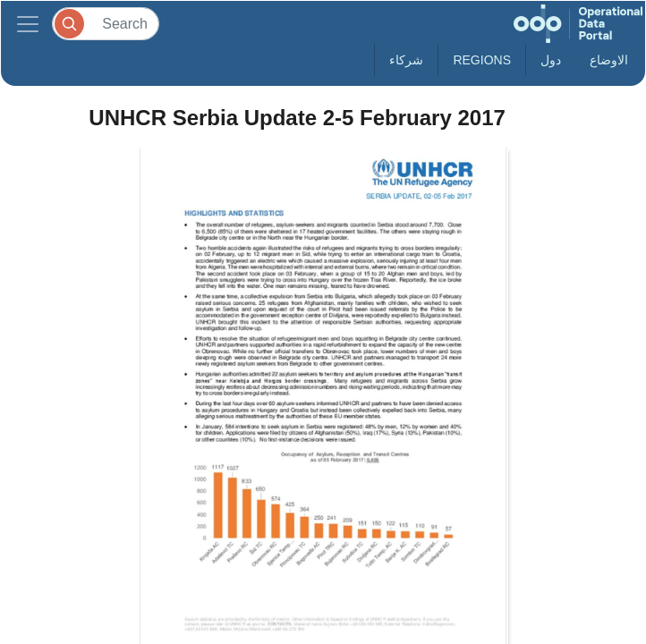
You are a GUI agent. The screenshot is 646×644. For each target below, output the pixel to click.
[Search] (106, 24)
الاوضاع (609, 60)
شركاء (406, 60)
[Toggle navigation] (28, 24)
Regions (482, 60)
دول (551, 60)
